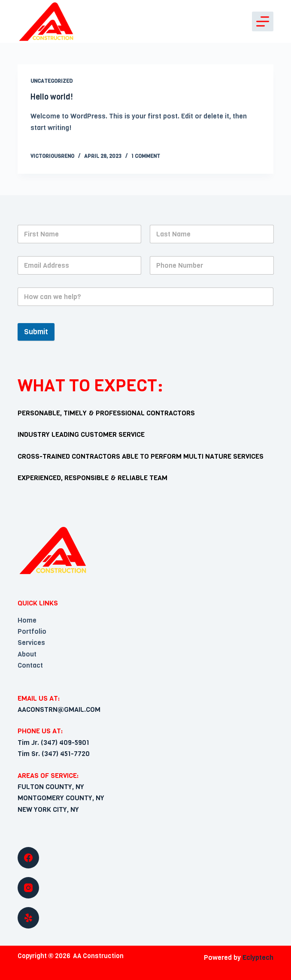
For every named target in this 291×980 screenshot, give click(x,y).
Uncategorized (52, 81)
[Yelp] (146, 918)
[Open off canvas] (263, 21)
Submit (36, 332)
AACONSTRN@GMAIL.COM (59, 709)
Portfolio (32, 631)
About (27, 654)
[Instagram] (146, 888)
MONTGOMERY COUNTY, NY (61, 798)
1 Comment (146, 156)
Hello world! (52, 97)
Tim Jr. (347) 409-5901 (53, 743)
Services (31, 643)
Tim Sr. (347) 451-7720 (54, 754)
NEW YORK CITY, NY (48, 809)
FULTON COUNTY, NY (51, 787)
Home (27, 620)
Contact (30, 665)
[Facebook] (146, 858)
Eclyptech (258, 957)
